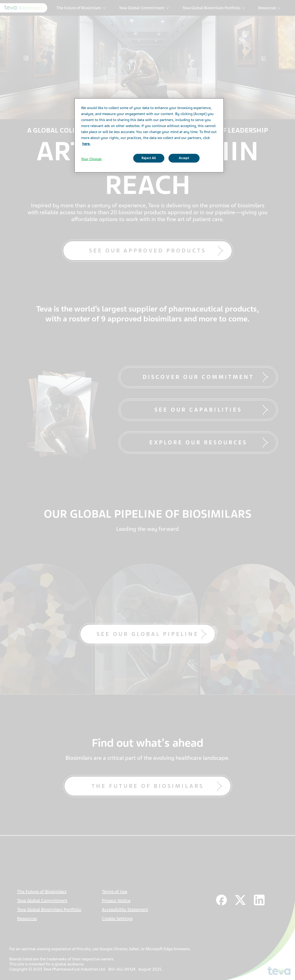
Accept (184, 158)
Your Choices (91, 159)
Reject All (149, 158)
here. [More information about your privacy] (86, 144)
